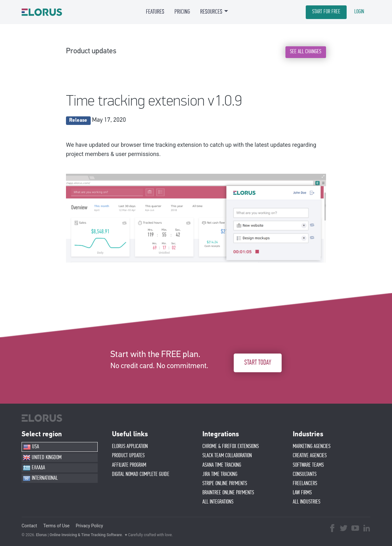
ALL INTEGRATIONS (218, 502)
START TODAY (258, 363)
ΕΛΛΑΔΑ (34, 468)
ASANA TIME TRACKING (222, 465)
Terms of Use (56, 526)
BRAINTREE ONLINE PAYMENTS (228, 493)
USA (31, 447)
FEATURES (155, 12)
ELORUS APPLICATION (130, 446)
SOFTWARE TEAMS (308, 465)
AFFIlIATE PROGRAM (129, 465)
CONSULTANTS (305, 474)
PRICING (182, 12)
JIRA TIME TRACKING (220, 474)
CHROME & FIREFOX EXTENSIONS (231, 446)
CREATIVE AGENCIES (310, 456)
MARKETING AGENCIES (312, 446)
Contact (29, 526)
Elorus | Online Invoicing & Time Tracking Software (79, 535)
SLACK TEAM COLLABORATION (227, 456)
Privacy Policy (89, 526)
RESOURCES (211, 12)
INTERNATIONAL (40, 478)
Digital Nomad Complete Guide (141, 474)
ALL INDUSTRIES (307, 502)
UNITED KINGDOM (42, 458)
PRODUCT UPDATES (128, 456)
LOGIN (359, 12)
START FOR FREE (326, 12)
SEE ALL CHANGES (306, 52)
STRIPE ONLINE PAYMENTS (225, 484)
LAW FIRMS (302, 493)
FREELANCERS (305, 484)
